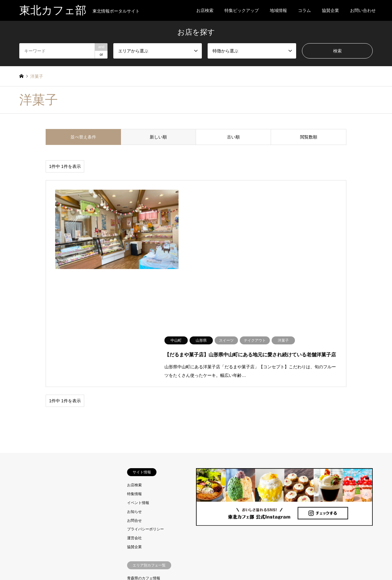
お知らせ (134, 387)
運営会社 (134, 414)
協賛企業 (330, 10)
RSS (29, 560)
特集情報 (134, 370)
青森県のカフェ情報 (144, 454)
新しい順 (158, 137)
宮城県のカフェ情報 (144, 472)
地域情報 (278, 10)
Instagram (21, 560)
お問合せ (134, 396)
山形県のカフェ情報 (144, 489)
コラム (304, 10)
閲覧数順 (309, 137)
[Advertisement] (64, 436)
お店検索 (205, 10)
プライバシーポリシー (145, 405)
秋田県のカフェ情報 (144, 480)
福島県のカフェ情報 (144, 498)
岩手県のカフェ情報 (144, 463)
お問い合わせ (363, 10)
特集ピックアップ (242, 10)
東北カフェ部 (196, 560)
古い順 (233, 137)
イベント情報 (138, 378)
